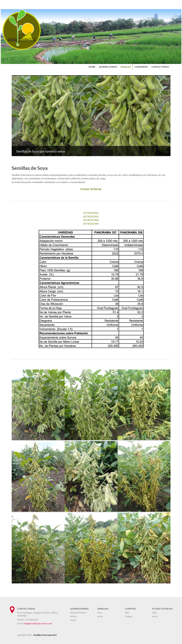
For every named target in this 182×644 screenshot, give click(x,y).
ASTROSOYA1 (91, 213)
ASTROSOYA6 (91, 220)
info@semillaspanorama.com (38, 623)
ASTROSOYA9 (91, 224)
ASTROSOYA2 (91, 217)
